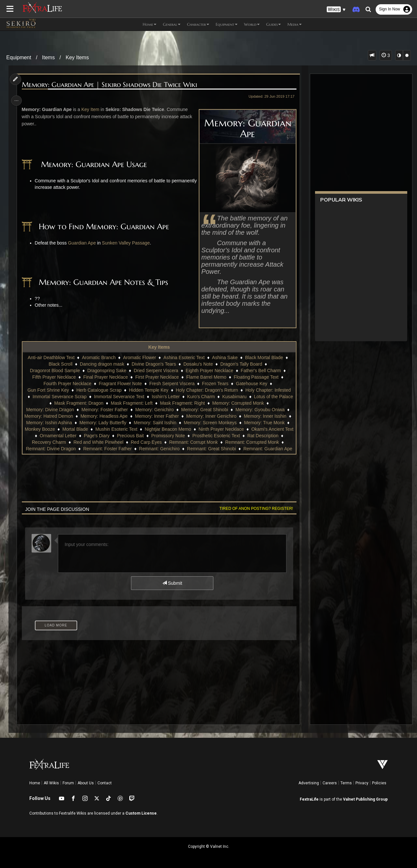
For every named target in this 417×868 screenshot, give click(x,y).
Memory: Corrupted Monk (258, 403)
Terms (346, 783)
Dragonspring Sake (107, 371)
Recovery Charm (99, 442)
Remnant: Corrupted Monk (74, 449)
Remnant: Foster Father (190, 449)
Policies (379, 783)
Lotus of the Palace (47, 403)
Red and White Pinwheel (148, 442)
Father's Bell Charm (260, 371)
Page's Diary (137, 436)
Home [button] (150, 24)
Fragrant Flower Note (120, 384)
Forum (68, 783)
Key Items (77, 57)
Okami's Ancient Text (51, 436)
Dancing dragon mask (102, 364)
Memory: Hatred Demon (52, 416)
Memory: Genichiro (154, 410)
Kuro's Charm (220, 397)
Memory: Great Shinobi (204, 410)
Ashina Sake (225, 357)
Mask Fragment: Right (202, 403)
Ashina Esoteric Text (184, 357)
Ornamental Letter (98, 436)
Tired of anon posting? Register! (254, 509)
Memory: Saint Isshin (162, 423)
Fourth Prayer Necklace (67, 384)
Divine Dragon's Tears (153, 364)
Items (48, 57)
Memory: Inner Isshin (269, 416)
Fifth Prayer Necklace (54, 377)
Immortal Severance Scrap (79, 397)
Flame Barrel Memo (206, 377)
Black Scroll (60, 364)
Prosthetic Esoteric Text (256, 436)
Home (35, 783)
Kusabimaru (254, 397)
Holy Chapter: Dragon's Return (207, 390)
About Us (86, 783)
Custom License (141, 813)
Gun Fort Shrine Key (48, 390)
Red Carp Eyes (196, 442)
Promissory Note (208, 436)
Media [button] (295, 24)
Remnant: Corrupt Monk (243, 442)
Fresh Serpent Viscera (172, 384)
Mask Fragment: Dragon (98, 403)
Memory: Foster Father (104, 410)
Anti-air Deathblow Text (51, 357)
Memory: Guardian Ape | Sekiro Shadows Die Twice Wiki (110, 85)
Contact (105, 783)
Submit (172, 583)
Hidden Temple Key (148, 390)
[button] (336, 10)
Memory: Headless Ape (107, 416)
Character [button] (198, 24)
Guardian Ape (83, 243)
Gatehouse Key (251, 384)
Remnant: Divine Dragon (134, 449)
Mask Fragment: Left (151, 403)
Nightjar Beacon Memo (192, 429)
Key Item (91, 109)
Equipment (19, 57)
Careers (330, 783)
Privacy (362, 783)
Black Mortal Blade (264, 357)
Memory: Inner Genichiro (215, 416)
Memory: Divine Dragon (50, 410)
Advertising (309, 783)
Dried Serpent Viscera (156, 371)
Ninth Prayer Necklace (246, 429)
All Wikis (51, 783)
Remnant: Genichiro (242, 449)
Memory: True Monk (271, 423)
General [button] (172, 24)
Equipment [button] (227, 24)
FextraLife (309, 799)
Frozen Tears (215, 384)
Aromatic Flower (139, 357)
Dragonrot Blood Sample (55, 371)
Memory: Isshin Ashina (56, 423)
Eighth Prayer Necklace (209, 371)
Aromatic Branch (99, 357)
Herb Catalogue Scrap (99, 390)
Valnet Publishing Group (365, 799)
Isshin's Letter (185, 397)
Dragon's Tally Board (241, 364)
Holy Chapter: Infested (268, 390)
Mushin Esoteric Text (141, 429)
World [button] (252, 24)
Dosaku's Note (198, 364)
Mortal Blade (100, 429)
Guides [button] (273, 24)
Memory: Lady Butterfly (110, 423)
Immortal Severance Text (138, 397)
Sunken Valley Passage (127, 243)
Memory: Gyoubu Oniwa (260, 410)
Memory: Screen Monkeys (217, 423)
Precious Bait (170, 436)
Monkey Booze (64, 429)
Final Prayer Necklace (105, 377)
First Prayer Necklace (157, 377)
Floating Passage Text (256, 377)
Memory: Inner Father (160, 416)
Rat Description (59, 442)
